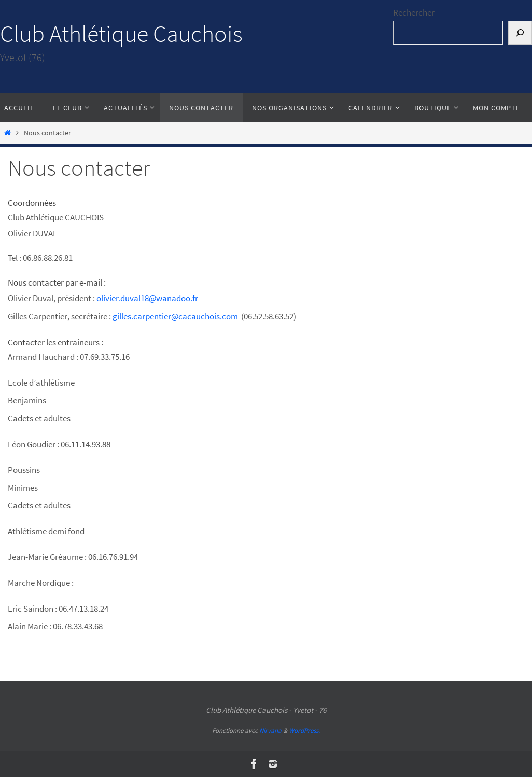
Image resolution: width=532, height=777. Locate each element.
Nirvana (270, 731)
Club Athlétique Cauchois (121, 34)
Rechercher (414, 12)
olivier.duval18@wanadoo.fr (147, 298)
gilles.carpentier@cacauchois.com (175, 316)
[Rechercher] (520, 33)
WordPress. (304, 731)
